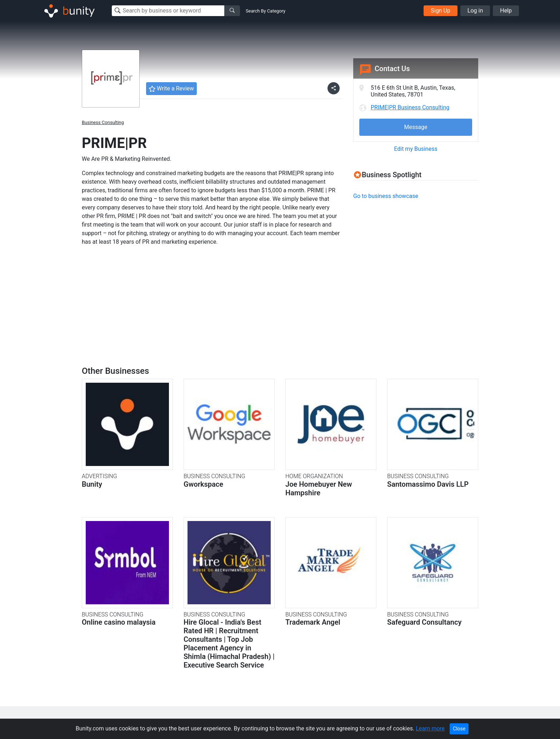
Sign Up (441, 11)
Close (459, 729)
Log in (475, 11)
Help (506, 11)
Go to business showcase (386, 196)
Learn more (430, 728)
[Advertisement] (413, 256)
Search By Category (266, 11)
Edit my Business (416, 149)
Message (416, 127)
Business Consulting (103, 122)
